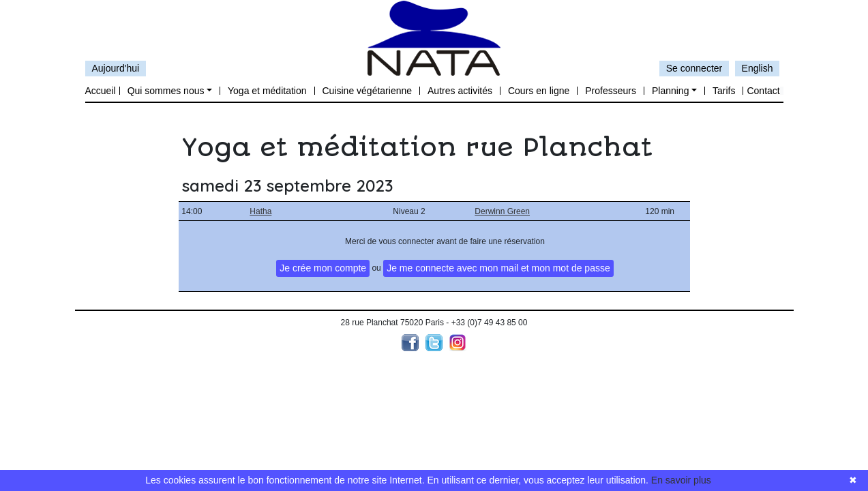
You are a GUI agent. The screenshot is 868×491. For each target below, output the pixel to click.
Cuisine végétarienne (368, 91)
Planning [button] (671, 91)
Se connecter (694, 68)
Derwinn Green (502, 211)
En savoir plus (681, 480)
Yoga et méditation (267, 91)
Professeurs (611, 91)
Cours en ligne (539, 91)
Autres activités (460, 91)
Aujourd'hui (116, 68)
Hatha (260, 211)
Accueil (101, 91)
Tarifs (724, 91)
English (758, 68)
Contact (763, 91)
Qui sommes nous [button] (166, 91)
